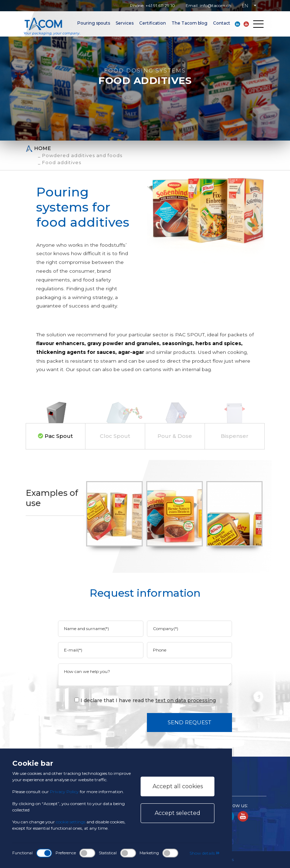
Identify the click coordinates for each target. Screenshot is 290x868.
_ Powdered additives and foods (80, 155)
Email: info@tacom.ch (208, 5)
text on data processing (186, 700)
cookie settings (71, 822)
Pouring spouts (94, 23)
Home (38, 148)
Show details (205, 853)
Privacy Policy (64, 792)
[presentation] (115, 722)
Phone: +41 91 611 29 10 (153, 5)
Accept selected (178, 813)
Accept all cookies (178, 786)
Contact (222, 23)
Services (125, 23)
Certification (153, 23)
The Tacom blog (189, 23)
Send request (189, 722)
